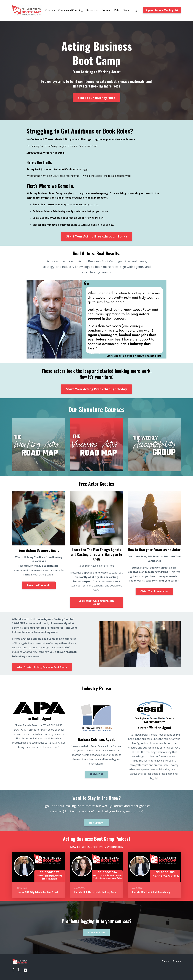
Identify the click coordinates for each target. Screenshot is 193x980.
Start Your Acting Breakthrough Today (97, 236)
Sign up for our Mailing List (162, 10)
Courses (50, 10)
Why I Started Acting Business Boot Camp (42, 667)
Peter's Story (122, 10)
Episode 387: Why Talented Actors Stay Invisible (41, 892)
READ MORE (96, 774)
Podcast (106, 10)
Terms (166, 961)
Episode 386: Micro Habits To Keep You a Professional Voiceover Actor (110, 892)
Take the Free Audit (39, 585)
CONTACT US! (96, 932)
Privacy (177, 961)
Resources (92, 10)
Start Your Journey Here (96, 98)
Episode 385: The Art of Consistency (151, 892)
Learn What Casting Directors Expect (96, 602)
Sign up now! (96, 823)
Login (136, 10)
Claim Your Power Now (154, 591)
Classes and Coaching (71, 10)
